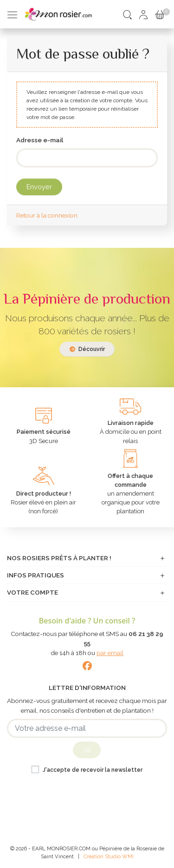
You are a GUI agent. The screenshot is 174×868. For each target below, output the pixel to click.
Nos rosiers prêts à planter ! (59, 558)
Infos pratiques (35, 575)
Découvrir (87, 349)
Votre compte (32, 592)
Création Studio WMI (109, 856)
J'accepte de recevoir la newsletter (93, 770)
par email (110, 653)
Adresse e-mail (40, 140)
